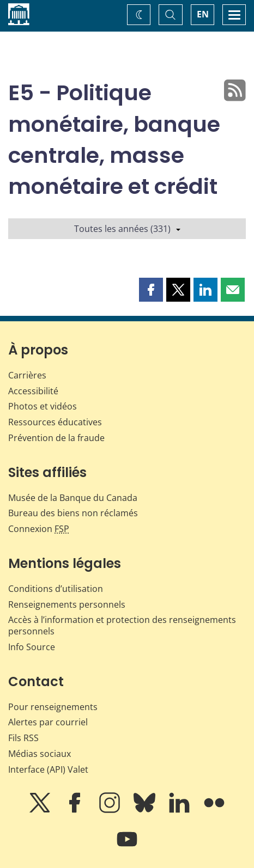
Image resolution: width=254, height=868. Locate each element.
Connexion (39, 529)
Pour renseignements (53, 707)
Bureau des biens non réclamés (73, 513)
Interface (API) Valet (48, 769)
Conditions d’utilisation (56, 589)
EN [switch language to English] (203, 14)
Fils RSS (23, 738)
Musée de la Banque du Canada (73, 498)
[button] (151, 290)
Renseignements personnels (67, 604)
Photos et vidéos (43, 406)
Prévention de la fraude (56, 438)
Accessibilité (33, 391)
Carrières (27, 375)
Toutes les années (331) (127, 229)
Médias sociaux (40, 754)
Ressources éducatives (55, 422)
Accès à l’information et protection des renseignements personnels (122, 625)
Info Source (32, 647)
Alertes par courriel (48, 722)
